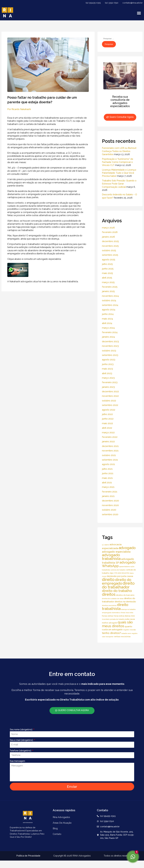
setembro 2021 (110, 460)
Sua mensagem (17, 761)
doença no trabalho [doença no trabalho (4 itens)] (128, 609)
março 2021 (108, 487)
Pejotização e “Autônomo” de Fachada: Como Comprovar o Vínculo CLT (118, 162)
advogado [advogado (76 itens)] (127, 548)
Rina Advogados (61, 817)
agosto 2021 (108, 464)
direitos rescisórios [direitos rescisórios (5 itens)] (109, 605)
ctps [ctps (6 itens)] (111, 573)
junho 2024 (108, 314)
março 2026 (108, 228)
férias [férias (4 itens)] (123, 613)
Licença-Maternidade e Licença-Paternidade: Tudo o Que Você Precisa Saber (119, 173)
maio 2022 (107, 423)
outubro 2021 (109, 455)
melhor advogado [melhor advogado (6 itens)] (110, 623)
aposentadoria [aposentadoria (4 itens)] (125, 566)
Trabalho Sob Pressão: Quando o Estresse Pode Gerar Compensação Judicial (119, 184)
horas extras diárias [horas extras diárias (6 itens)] (122, 616)
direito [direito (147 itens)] (108, 579)
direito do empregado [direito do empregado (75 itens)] (117, 582)
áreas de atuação (62, 823)
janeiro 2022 (108, 442)
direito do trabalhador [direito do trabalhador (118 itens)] (118, 585)
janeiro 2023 (108, 387)
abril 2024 (107, 323)
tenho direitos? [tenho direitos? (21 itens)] (111, 633)
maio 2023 (107, 369)
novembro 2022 (110, 396)
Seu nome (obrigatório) (21, 730)
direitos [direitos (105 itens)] (109, 594)
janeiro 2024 (108, 337)
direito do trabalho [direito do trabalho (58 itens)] (117, 591)
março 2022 (108, 433)
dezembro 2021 (110, 446)
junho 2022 (108, 419)
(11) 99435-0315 (93, 3)
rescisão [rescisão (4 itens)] (133, 630)
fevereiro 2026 (110, 232)
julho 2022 (107, 414)
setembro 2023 (110, 355)
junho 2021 (108, 473)
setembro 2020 (110, 514)
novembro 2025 (110, 246)
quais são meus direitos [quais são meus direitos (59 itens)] (117, 624)
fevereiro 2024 (110, 332)
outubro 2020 (109, 510)
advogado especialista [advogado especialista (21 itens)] (116, 552)
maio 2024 (108, 319)
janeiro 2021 (108, 496)
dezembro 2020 (110, 501)
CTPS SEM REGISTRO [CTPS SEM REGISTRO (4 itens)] (121, 573)
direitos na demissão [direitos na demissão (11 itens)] (125, 602)
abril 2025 (107, 278)
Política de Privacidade (28, 856)
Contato (57, 834)
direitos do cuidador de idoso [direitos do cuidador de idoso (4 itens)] (113, 599)
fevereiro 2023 (110, 382)
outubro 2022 (109, 401)
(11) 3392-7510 (112, 3)
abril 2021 (107, 483)
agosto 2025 (109, 260)
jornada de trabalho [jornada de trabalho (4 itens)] (117, 619)
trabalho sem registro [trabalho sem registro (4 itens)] (129, 633)
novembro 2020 (110, 505)
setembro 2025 (110, 255)
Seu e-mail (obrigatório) (22, 740)
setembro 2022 (110, 405)
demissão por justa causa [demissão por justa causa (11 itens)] (120, 576)
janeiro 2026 (108, 237)
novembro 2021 (110, 451)
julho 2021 (107, 469)
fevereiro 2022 (110, 437)
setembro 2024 (110, 305)
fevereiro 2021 (110, 492)
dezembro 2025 (110, 241)
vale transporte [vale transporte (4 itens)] (108, 637)
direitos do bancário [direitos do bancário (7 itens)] (125, 595)
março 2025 (108, 282)
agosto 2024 (109, 310)
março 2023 (108, 378)
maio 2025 (107, 273)
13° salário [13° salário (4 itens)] (105, 545)
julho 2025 (107, 264)
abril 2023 (107, 373)
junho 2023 (108, 364)
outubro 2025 (109, 250)
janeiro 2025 (108, 291)
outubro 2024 (109, 300)
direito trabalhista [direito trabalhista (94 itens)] (115, 607)
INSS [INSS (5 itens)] (133, 616)
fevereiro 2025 (110, 287)
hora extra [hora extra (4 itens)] (129, 613)
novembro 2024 (110, 296)
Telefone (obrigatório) (21, 751)
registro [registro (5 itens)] (126, 630)
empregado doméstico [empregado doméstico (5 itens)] (111, 613)
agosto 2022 (109, 410)
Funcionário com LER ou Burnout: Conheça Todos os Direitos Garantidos (119, 151)
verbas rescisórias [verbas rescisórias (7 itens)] (122, 637)
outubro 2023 (109, 351)
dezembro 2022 (110, 391)
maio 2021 (107, 478)
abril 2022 (107, 428)
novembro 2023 (110, 346)
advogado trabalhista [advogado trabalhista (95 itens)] (111, 557)
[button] (139, 13)
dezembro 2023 (110, 341)
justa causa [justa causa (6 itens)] (130, 619)
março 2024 (108, 328)
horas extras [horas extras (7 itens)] (108, 616)
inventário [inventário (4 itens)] (106, 619)
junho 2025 (108, 269)
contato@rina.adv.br (133, 3)
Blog (55, 828)
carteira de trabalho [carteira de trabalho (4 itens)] (118, 570)
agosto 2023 (109, 360)
